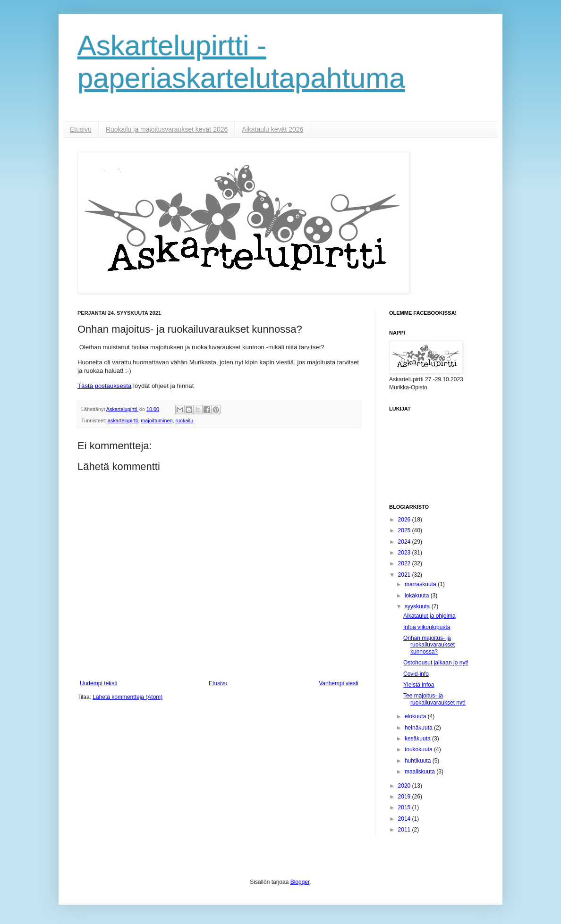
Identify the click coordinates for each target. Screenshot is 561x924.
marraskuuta (421, 584)
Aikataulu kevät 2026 (272, 129)
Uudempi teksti (98, 683)
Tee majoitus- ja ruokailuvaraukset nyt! (434, 699)
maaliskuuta (421, 772)
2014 (405, 819)
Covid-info (416, 674)
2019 (405, 797)
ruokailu (184, 420)
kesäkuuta (418, 739)
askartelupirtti (123, 420)
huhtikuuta (419, 761)
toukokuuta (419, 749)
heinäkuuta (419, 728)
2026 (405, 520)
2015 (405, 807)
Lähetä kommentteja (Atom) (127, 697)
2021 (405, 575)
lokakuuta (418, 596)
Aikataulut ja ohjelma (429, 616)
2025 (405, 530)
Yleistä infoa (419, 685)
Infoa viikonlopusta (427, 627)
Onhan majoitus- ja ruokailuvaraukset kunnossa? (429, 645)
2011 (405, 830)
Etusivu (81, 129)
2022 (405, 563)
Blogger (300, 882)
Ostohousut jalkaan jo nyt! (436, 663)
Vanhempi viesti (339, 683)
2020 (405, 786)
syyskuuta (418, 606)
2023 (405, 553)
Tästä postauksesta (104, 386)
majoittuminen (157, 420)
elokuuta (416, 716)
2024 (405, 542)
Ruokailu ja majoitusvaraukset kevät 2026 (167, 129)
